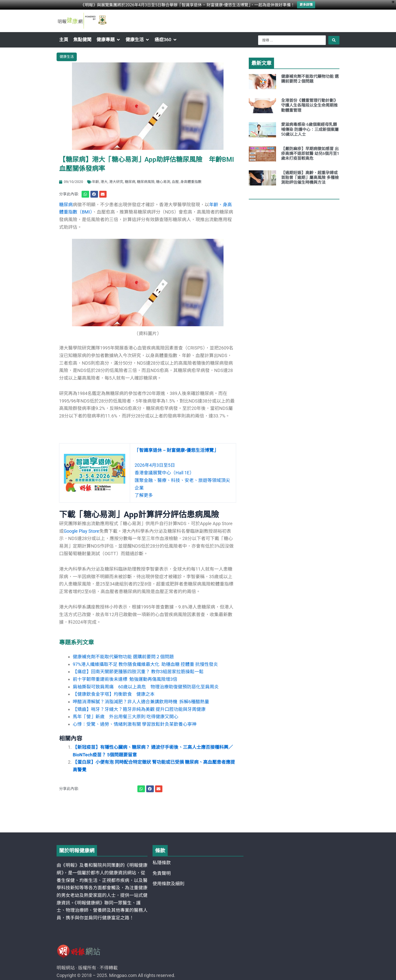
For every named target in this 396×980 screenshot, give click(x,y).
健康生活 (67, 57)
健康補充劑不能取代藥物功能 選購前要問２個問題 (123, 657)
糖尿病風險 (146, 182)
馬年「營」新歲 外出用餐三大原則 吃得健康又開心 (126, 717)
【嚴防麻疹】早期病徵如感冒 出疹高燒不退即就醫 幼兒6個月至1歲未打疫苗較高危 (310, 154)
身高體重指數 (191, 182)
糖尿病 (130, 182)
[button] (108, 40)
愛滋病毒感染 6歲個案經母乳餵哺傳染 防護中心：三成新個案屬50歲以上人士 (310, 129)
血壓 (175, 182)
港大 (104, 182)
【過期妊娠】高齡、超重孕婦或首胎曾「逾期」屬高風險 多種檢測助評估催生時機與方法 (310, 178)
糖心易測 (163, 182)
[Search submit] (334, 40)
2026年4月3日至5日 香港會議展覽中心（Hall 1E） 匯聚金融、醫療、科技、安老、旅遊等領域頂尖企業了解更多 (182, 473)
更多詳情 (306, 5)
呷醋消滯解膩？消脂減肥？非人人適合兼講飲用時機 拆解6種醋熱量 (141, 702)
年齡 (95, 182)
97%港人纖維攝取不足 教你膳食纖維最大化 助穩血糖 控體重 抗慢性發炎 (145, 664)
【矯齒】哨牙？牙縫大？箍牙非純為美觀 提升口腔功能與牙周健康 (139, 709)
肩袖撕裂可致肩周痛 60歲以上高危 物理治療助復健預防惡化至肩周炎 (146, 687)
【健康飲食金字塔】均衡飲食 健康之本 (114, 694)
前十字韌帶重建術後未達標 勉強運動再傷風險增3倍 (125, 679)
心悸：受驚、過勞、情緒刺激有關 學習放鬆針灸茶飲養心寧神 (135, 724)
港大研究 (116, 182)
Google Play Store (81, 531)
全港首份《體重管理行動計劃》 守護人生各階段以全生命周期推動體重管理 (310, 105)
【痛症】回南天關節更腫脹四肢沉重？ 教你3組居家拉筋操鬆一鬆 (138, 672)
